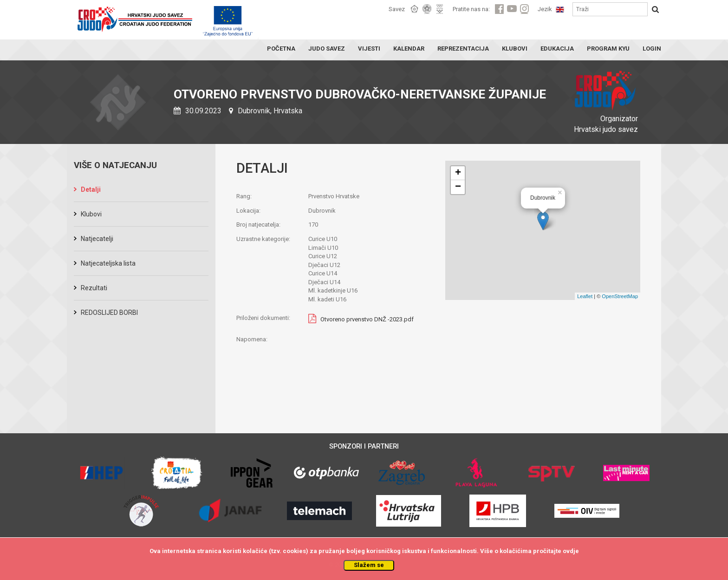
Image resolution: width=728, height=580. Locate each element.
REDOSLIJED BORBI (109, 313)
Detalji (91, 189)
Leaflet (585, 296)
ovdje (571, 551)
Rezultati (94, 288)
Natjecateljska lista (108, 263)
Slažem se (369, 565)
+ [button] (458, 173)
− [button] (458, 187)
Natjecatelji (97, 239)
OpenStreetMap (620, 296)
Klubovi (91, 214)
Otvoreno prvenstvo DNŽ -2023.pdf (367, 320)
